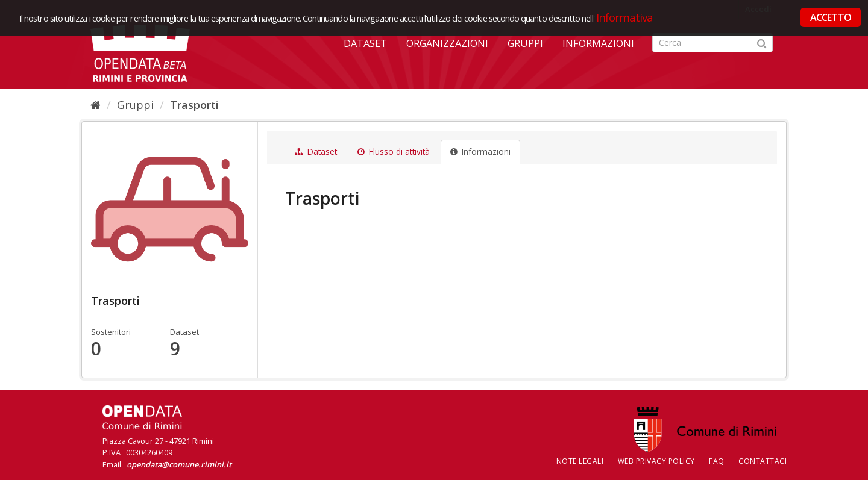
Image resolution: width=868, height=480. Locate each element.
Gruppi (525, 43)
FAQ (717, 461)
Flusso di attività (394, 152)
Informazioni (598, 43)
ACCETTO (831, 17)
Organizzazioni (447, 43)
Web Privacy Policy (656, 461)
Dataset (365, 43)
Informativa (625, 17)
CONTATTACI (763, 461)
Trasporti (194, 105)
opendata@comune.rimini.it (179, 464)
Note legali (580, 461)
